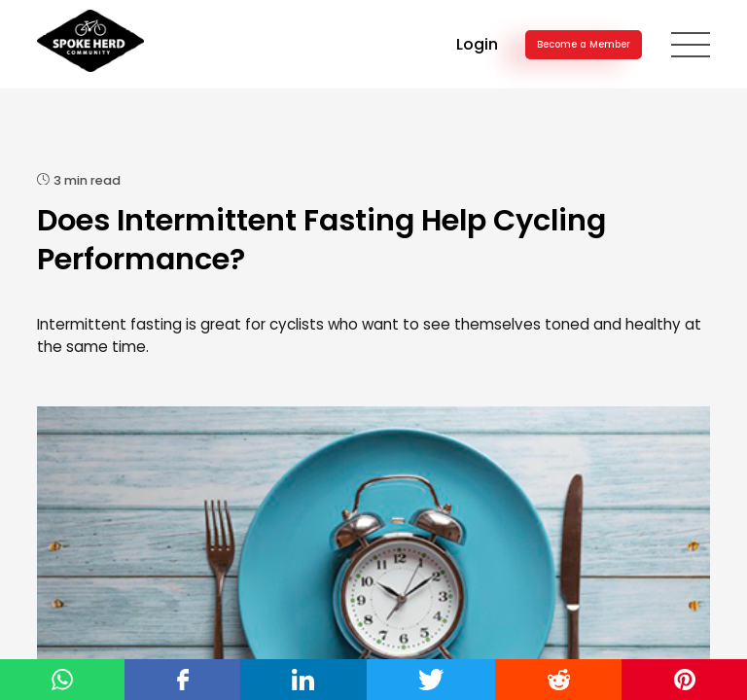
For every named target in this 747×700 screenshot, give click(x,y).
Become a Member (584, 44)
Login (477, 44)
